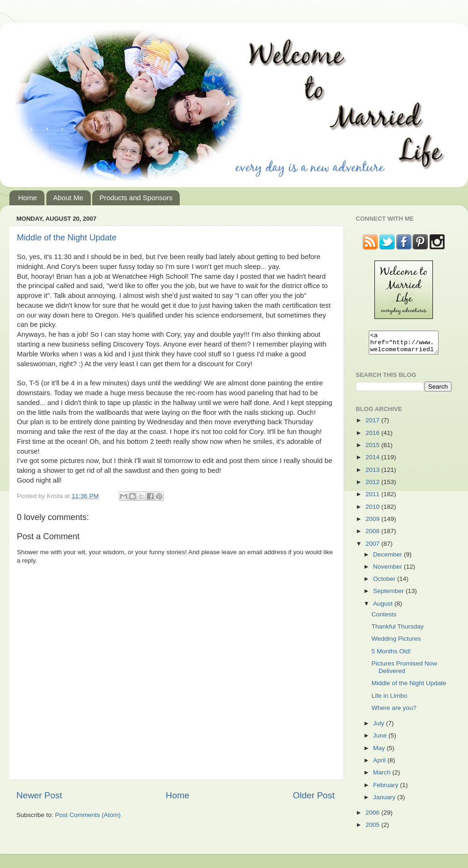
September (389, 595)
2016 (373, 437)
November (388, 571)
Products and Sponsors (136, 198)
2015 (373, 449)
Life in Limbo (390, 700)
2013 (373, 474)
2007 (373, 548)
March (383, 777)
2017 (373, 424)
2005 (373, 829)
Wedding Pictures (396, 643)
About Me (68, 198)
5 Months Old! (391, 655)
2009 (373, 523)
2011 (373, 498)
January (385, 801)
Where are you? (394, 712)
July (380, 727)
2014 (373, 461)
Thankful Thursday (398, 631)
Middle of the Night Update (67, 238)
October (385, 583)
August (384, 608)
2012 (373, 486)
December (388, 559)
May (380, 752)
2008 (373, 535)
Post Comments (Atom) (88, 815)
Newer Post (39, 795)
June (381, 740)
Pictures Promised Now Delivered (404, 671)
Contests (384, 618)
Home (28, 198)
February (387, 789)
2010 (373, 511)
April (380, 764)
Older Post (314, 795)
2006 (373, 817)
